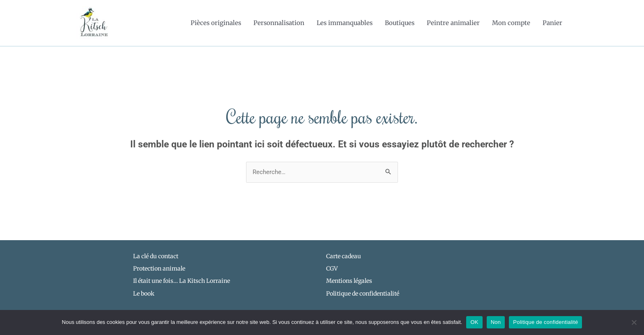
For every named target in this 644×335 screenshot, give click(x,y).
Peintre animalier (453, 23)
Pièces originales (216, 23)
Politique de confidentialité (545, 322)
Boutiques (400, 23)
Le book (144, 294)
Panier (552, 23)
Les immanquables (345, 23)
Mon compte (511, 23)
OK (474, 322)
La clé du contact (156, 256)
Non (496, 322)
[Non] (634, 322)
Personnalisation (279, 23)
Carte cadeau (344, 256)
